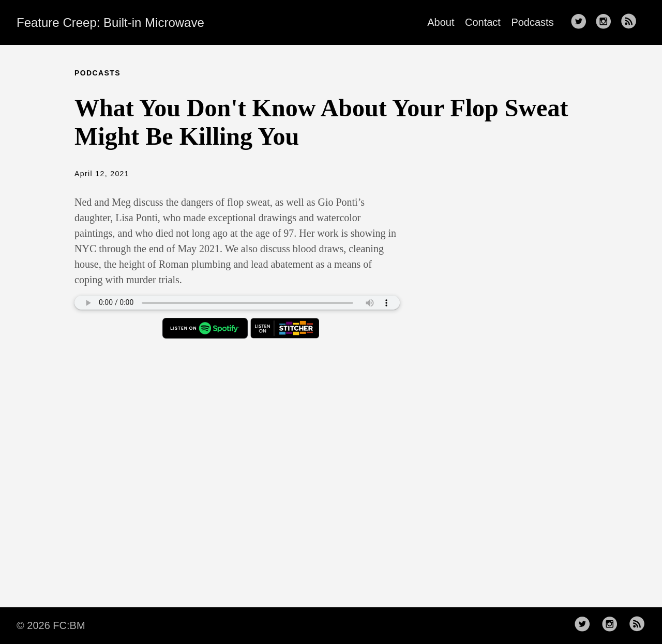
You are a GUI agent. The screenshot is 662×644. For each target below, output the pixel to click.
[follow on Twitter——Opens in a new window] (582, 22)
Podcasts (532, 22)
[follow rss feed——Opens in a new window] (632, 22)
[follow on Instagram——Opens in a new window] (607, 22)
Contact (483, 22)
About (441, 22)
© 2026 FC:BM (51, 625)
